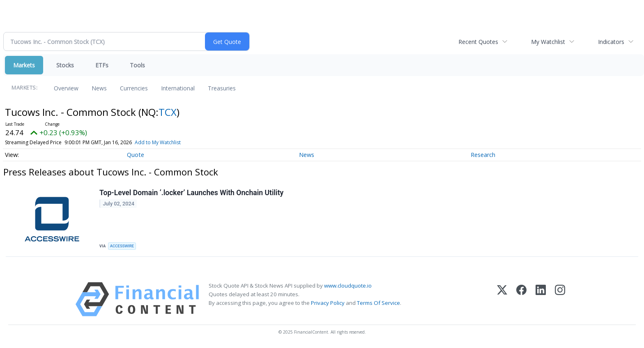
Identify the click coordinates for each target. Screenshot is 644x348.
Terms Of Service (378, 303)
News (99, 88)
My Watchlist (548, 42)
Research (483, 155)
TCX (168, 112)
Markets (24, 65)
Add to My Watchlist (158, 142)
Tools (137, 65)
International (178, 88)
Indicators (611, 42)
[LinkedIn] (541, 299)
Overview (66, 88)
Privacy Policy (328, 303)
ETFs (102, 65)
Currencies (134, 88)
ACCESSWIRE (122, 246)
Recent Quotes (478, 42)
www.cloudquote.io (348, 286)
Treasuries (222, 88)
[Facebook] (521, 299)
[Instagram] (560, 299)
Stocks (65, 65)
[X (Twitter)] (502, 299)
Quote (136, 155)
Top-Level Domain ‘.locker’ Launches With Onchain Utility (191, 193)
